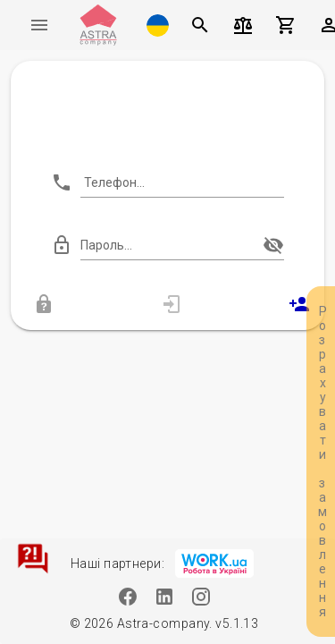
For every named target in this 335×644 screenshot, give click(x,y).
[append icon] (273, 245)
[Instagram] (201, 596)
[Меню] (39, 25)
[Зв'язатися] (33, 559)
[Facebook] (127, 596)
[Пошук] (200, 25)
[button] (157, 25)
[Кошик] (286, 25)
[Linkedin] (164, 596)
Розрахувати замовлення (322, 462)
